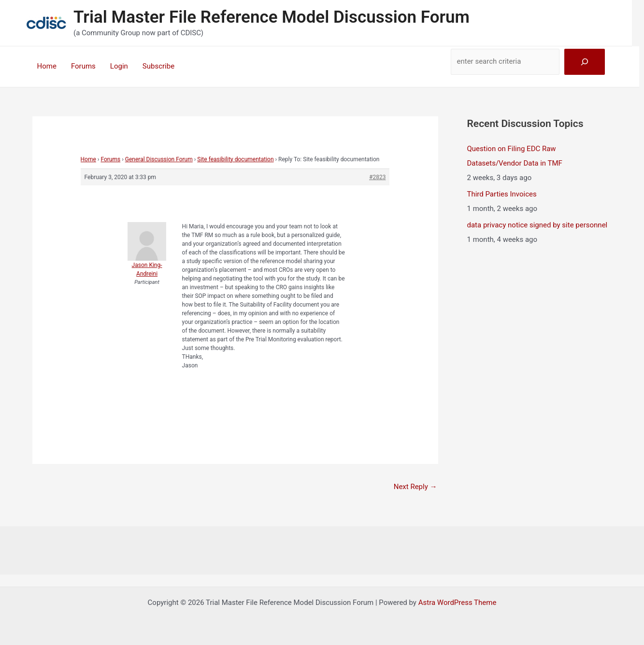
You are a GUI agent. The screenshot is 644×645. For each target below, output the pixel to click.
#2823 (377, 177)
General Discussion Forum (159, 159)
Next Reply (415, 487)
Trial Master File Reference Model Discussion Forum (272, 17)
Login (119, 66)
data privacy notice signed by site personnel (537, 225)
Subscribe (158, 66)
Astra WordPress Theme (458, 603)
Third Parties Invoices (502, 194)
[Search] (585, 62)
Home (47, 66)
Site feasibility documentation (235, 159)
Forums (83, 66)
